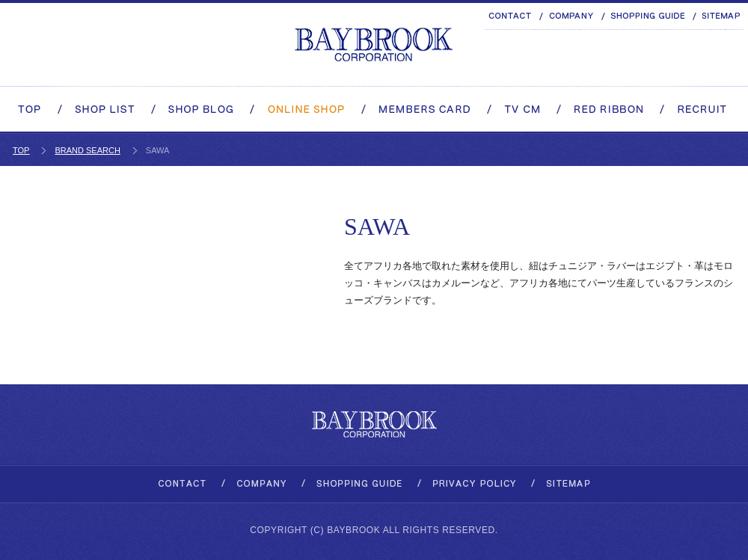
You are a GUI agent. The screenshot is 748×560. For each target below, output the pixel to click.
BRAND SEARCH (87, 150)
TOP (21, 150)
